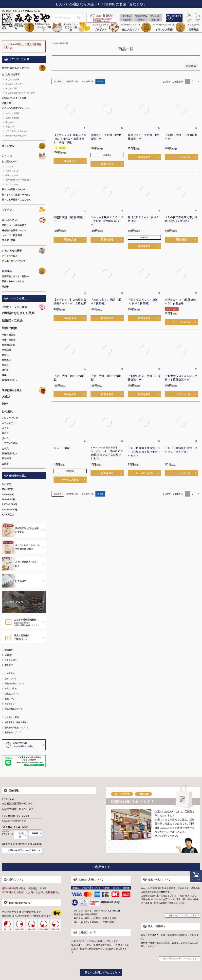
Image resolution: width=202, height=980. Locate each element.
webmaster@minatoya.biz (22, 843)
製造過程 (9, 665)
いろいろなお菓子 (24, 251)
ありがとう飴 (11, 88)
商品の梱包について (14, 709)
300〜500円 (8, 494)
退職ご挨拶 (9, 328)
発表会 (5, 365)
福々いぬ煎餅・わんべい (14, 189)
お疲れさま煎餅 (12, 118)
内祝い (5, 355)
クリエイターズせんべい (14, 261)
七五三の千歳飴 (10, 443)
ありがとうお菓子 (11, 74)
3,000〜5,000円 (9, 510)
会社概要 (9, 650)
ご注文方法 (10, 673)
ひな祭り (8, 411)
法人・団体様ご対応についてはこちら (180, 958)
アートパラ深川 (10, 256)
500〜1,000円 (9, 499)
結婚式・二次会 (12, 320)
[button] (198, 82)
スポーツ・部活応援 (12, 235)
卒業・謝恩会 (9, 340)
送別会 (5, 370)
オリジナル (24, 146)
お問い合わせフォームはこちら (22, 850)
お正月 (6, 396)
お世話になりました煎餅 (14, 98)
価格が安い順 (72, 81)
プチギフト (24, 210)
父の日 (5, 438)
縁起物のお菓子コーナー (14, 230)
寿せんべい (10, 127)
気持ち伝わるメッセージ (24, 68)
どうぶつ (24, 156)
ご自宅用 (20, 835)
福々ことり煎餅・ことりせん (16, 199)
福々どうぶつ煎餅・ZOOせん (16, 194)
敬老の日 (6, 458)
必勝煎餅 (6, 103)
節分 (5, 404)
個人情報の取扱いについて (17, 728)
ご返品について (12, 694)
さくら (5, 428)
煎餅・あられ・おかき (13, 281)
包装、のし (10, 699)
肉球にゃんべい (12, 175)
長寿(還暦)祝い (9, 380)
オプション (10, 704)
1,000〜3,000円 (9, 504)
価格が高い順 (88, 81)
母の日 (5, 433)
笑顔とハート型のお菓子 (14, 225)
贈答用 (35, 833)
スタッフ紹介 (11, 660)
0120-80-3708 (19, 816)
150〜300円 (8, 489)
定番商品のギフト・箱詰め (15, 276)
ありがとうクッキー (14, 84)
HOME (55, 43)
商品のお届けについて (15, 684)
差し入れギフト (24, 220)
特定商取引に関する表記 (16, 722)
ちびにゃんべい (12, 184)
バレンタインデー (11, 418)
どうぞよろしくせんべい (16, 131)
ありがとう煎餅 (12, 79)
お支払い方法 (11, 688)
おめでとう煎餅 (12, 113)
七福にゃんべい (12, 171)
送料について (11, 679)
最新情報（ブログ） (14, 732)
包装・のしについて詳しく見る (183, 915)
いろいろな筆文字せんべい (15, 108)
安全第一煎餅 (9, 240)
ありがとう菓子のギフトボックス (20, 93)
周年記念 (6, 350)
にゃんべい (10, 166)
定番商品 (24, 271)
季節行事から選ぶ (24, 390)
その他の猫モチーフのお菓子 (18, 180)
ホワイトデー (9, 423)
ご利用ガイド (174, 18)
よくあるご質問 (12, 717)
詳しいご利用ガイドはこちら (101, 972)
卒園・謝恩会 (9, 335)
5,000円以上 (8, 514)
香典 (4, 375)
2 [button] (193, 81)
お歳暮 (5, 464)
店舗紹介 (9, 655)
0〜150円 (7, 484)
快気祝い (6, 360)
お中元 (5, 448)
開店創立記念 (9, 345)
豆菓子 (5, 286)
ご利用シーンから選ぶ (24, 307)
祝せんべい (10, 122)
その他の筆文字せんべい (16, 136)
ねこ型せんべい (10, 161)
